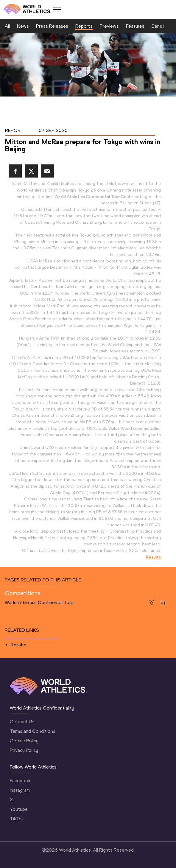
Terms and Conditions (33, 731)
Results (19, 645)
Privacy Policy (24, 750)
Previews (109, 26)
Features (135, 26)
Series (158, 26)
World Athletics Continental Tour (39, 602)
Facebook (20, 781)
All (7, 26)
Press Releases (52, 26)
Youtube (19, 809)
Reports (84, 26)
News (23, 26)
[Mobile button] (57, 10)
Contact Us (22, 722)
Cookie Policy (24, 741)
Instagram (20, 790)
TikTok (17, 819)
